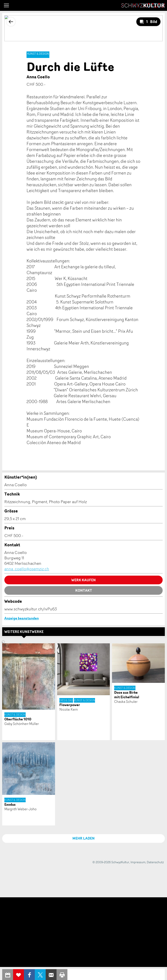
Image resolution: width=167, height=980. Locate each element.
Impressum (138, 862)
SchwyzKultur (143, 5)
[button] (6, 5)
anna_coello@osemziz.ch (27, 569)
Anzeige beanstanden (22, 618)
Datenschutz (155, 862)
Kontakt (84, 590)
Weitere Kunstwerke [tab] (24, 632)
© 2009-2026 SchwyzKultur (111, 862)
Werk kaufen (83, 580)
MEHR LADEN (83, 838)
